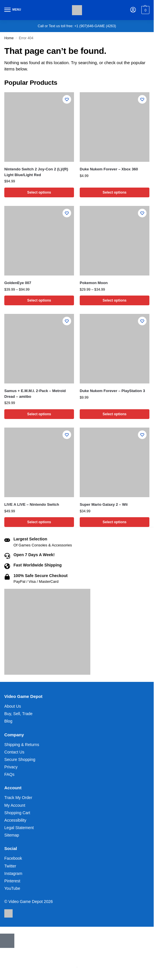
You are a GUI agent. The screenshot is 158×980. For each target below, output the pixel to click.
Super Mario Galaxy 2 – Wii (104, 504)
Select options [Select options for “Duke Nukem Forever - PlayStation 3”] (115, 414)
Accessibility (15, 820)
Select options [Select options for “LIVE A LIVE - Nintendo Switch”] (39, 522)
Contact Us (14, 752)
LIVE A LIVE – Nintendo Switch (32, 504)
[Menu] (13, 10)
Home (9, 38)
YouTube (12, 888)
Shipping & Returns (22, 745)
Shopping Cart (17, 813)
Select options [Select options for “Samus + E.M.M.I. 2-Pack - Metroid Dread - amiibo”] (39, 414)
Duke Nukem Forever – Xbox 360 (109, 169)
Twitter (10, 866)
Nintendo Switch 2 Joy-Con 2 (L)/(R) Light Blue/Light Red (36, 172)
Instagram (13, 873)
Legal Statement (19, 828)
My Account (15, 805)
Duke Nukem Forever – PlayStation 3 (112, 391)
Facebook (13, 858)
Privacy (11, 767)
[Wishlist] (67, 99)
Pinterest (12, 881)
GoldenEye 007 (18, 283)
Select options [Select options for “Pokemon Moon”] (115, 300)
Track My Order (18, 798)
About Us (13, 706)
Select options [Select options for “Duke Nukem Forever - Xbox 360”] (115, 192)
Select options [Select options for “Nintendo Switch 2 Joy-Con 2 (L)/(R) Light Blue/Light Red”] (39, 192)
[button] (145, 10)
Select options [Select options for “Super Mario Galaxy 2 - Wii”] (115, 522)
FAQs (9, 774)
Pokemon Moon (94, 283)
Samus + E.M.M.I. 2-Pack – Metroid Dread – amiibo (35, 394)
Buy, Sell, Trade (18, 714)
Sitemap (12, 835)
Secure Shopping (20, 759)
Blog (8, 721)
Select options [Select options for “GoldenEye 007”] (39, 300)
